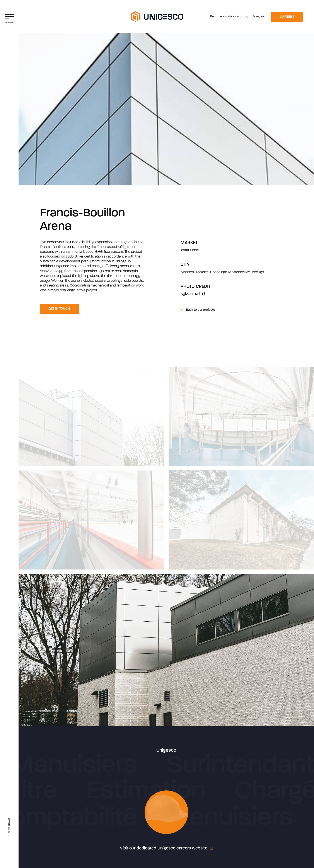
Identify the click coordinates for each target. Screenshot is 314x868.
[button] (9, 18)
